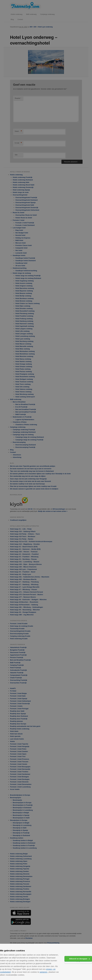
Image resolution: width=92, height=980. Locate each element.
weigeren (44, 972)
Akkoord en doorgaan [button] (78, 959)
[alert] (46, 490)
